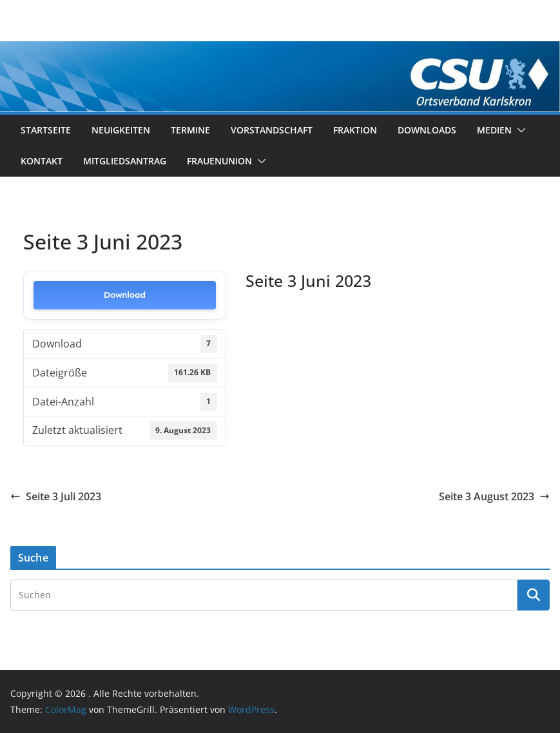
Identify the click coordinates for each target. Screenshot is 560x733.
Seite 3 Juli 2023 (56, 496)
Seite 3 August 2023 (494, 496)
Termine (190, 130)
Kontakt (42, 161)
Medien (494, 130)
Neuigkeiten (121, 130)
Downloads (427, 130)
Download (125, 295)
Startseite (46, 130)
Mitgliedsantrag (125, 161)
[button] (519, 130)
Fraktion (355, 130)
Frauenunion (219, 161)
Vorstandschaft (272, 130)
